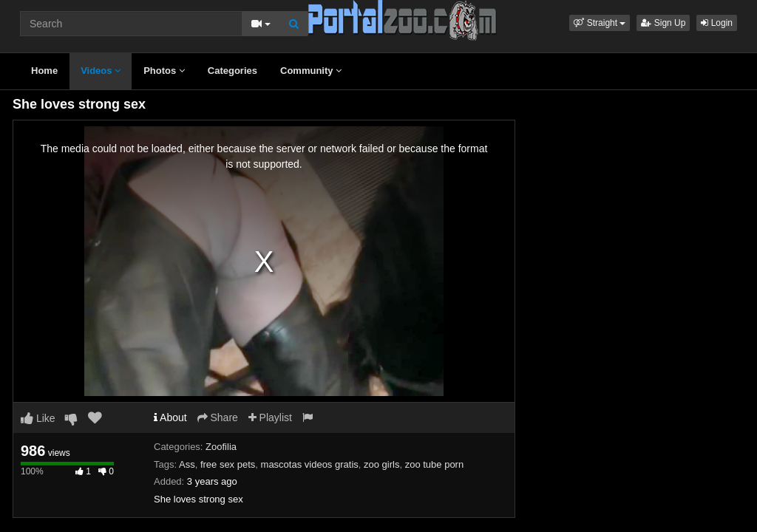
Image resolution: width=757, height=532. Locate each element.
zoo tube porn (435, 464)
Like (38, 418)
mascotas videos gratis (310, 464)
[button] (600, 23)
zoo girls (381, 464)
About (170, 417)
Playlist (270, 417)
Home (44, 71)
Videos (101, 71)
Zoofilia (221, 447)
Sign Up (663, 23)
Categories (232, 71)
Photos (164, 71)
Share (218, 417)
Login (717, 23)
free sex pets (228, 464)
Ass (187, 464)
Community (311, 71)
